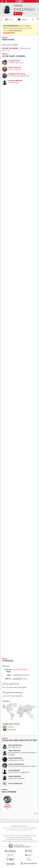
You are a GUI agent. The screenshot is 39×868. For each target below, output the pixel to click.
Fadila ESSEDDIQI (15, 776)
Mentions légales (7, 841)
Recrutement (27, 838)
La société (10, 838)
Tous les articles (18, 838)
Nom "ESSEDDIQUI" (15, 784)
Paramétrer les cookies (26, 839)
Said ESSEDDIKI (14, 770)
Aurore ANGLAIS (14, 67)
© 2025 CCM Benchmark (29, 841)
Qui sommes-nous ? (8, 836)
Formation (33, 836)
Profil (11, 20)
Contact (17, 836)
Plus (35, 813)
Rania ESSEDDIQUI (15, 745)
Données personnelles (13, 839)
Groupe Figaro (17, 841)
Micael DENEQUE (7, 806)
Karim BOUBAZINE (15, 81)
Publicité (27, 836)
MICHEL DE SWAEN (10, 48)
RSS (22, 836)
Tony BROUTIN (14, 61)
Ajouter (19, 14)
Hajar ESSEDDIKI (14, 751)
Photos (24, 20)
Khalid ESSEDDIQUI (15, 758)
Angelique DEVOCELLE (17, 74)
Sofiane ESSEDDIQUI (16, 764)
